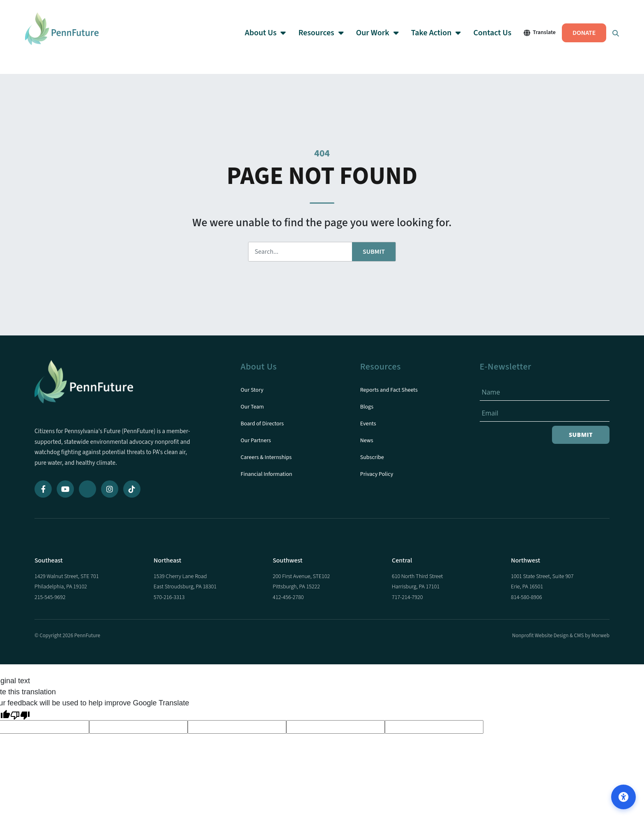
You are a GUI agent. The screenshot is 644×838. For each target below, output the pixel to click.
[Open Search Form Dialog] (608, 37)
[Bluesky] (87, 489)
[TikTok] (132, 489)
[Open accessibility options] (623, 797)
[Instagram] (110, 489)
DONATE (576, 37)
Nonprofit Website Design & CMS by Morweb (561, 636)
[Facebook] (43, 489)
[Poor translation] (20, 715)
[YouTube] (65, 489)
